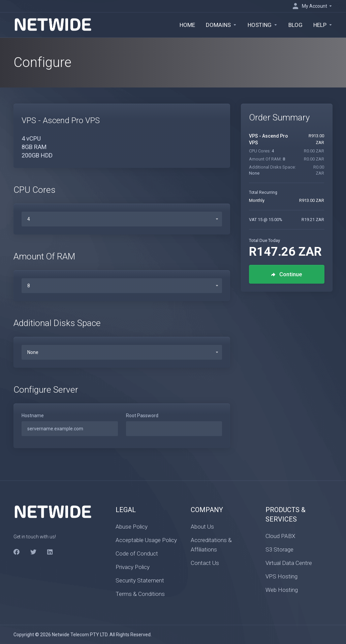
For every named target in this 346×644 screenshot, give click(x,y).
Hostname (33, 416)
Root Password (142, 416)
